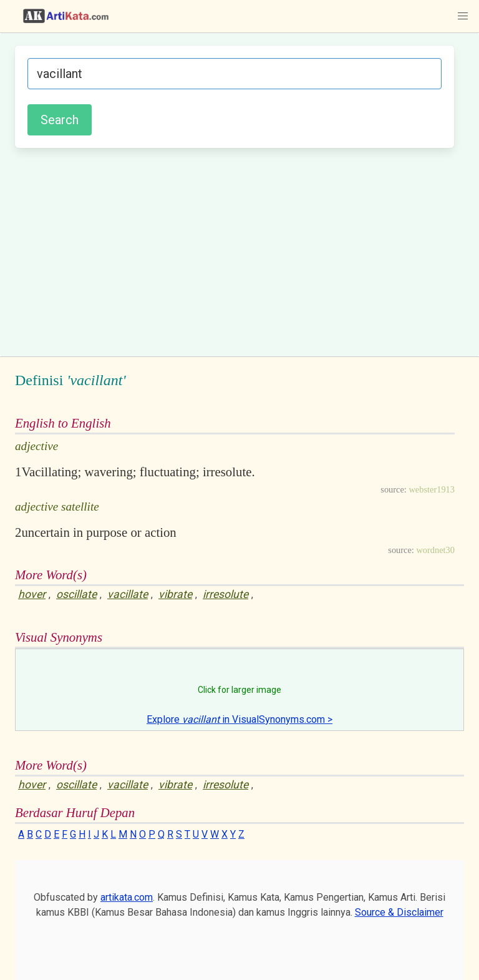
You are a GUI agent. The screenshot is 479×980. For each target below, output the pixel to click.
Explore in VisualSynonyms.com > (239, 719)
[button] (463, 16)
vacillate (128, 594)
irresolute (225, 594)
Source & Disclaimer (399, 912)
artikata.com (127, 897)
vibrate (175, 594)
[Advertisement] (235, 250)
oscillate (76, 594)
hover (32, 594)
